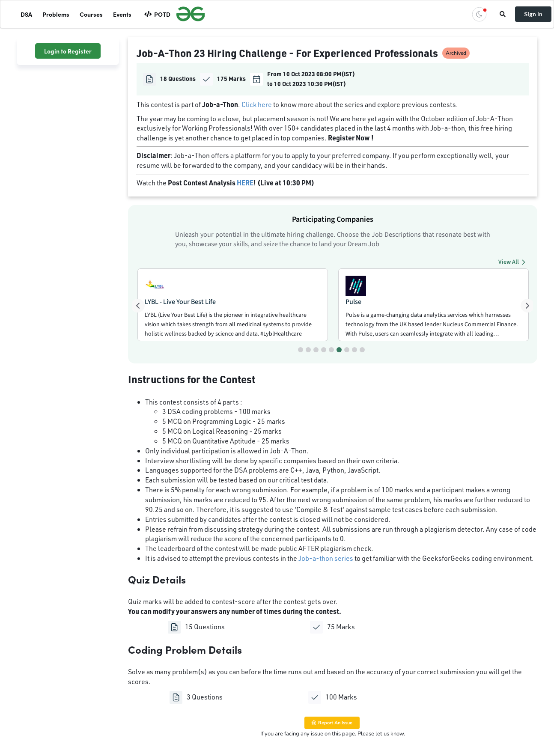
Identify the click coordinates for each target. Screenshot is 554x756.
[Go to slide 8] (354, 350)
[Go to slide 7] (347, 350)
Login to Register (68, 51)
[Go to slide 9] (362, 350)
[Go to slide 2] (308, 350)
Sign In (533, 14)
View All (512, 262)
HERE (245, 183)
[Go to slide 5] (331, 350)
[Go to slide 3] (316, 350)
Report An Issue (332, 723)
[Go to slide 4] (324, 350)
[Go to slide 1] (301, 350)
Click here (257, 104)
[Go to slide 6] (339, 350)
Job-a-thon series (326, 558)
